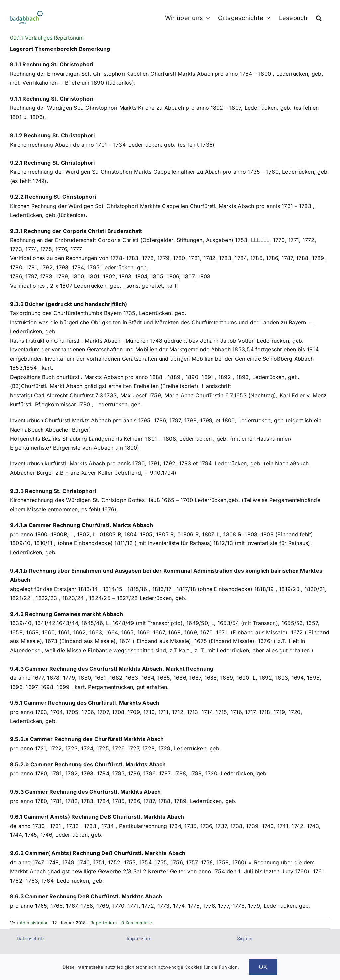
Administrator (34, 923)
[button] (319, 17)
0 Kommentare (137, 923)
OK (263, 967)
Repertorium (103, 923)
